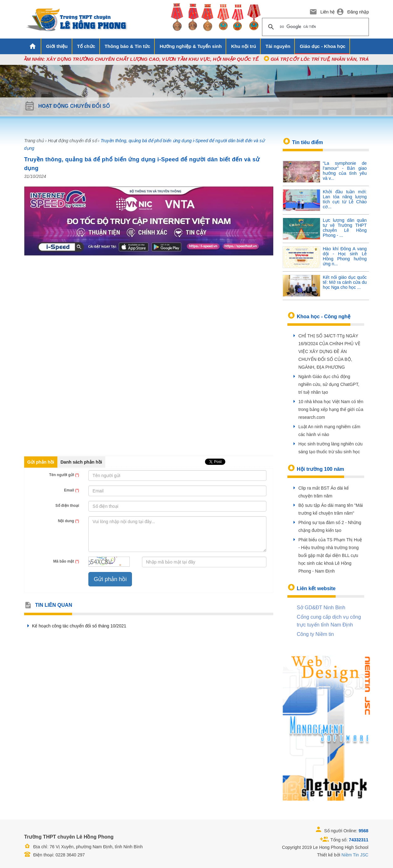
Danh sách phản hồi (81, 462)
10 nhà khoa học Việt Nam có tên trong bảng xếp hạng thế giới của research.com (331, 409)
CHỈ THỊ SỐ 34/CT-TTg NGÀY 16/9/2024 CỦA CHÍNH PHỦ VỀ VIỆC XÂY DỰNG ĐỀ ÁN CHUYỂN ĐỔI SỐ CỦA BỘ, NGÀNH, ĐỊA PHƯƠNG (329, 351)
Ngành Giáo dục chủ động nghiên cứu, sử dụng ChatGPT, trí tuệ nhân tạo (329, 384)
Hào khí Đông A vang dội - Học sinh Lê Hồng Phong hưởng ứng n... (345, 256)
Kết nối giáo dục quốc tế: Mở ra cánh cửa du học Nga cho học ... (345, 282)
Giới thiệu (57, 46)
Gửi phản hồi (41, 462)
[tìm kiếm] (314, 27)
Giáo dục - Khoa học (322, 46)
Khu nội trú (244, 46)
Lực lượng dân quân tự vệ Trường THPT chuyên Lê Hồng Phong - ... (345, 228)
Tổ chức (86, 46)
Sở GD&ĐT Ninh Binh (321, 608)
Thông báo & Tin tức (128, 46)
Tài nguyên (278, 46)
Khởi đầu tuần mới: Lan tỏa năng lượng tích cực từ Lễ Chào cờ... (345, 199)
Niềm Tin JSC (355, 855)
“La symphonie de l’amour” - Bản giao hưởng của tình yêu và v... (345, 171)
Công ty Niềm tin (315, 634)
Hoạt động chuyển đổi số (72, 141)
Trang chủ (34, 141)
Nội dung (69, 521)
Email (71, 490)
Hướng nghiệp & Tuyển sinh (191, 46)
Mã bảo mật (66, 561)
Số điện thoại (67, 506)
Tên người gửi (64, 475)
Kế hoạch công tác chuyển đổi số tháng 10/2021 (75, 626)
